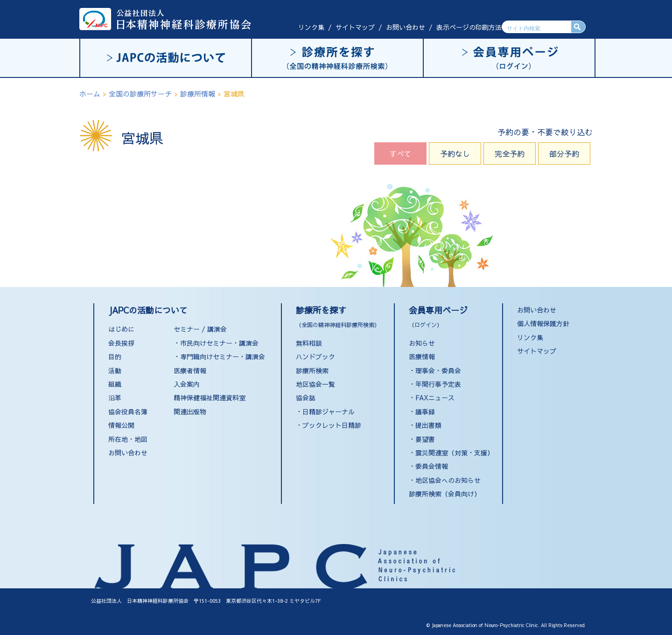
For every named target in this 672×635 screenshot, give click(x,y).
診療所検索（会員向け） (445, 494)
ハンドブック (315, 356)
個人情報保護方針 (543, 323)
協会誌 (306, 398)
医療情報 (422, 356)
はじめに (121, 329)
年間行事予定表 (438, 384)
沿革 (115, 398)
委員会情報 (432, 466)
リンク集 (311, 27)
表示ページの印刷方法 (469, 27)
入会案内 (187, 384)
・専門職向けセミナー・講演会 (219, 356)
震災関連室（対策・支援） (455, 453)
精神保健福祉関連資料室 (210, 398)
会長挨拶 (121, 343)
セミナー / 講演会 (200, 329)
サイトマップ (355, 27)
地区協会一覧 (315, 384)
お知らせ (422, 343)
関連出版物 (190, 412)
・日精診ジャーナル (325, 412)
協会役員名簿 (128, 412)
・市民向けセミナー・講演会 (216, 343)
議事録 (425, 412)
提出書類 (428, 425)
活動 (115, 370)
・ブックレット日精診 (329, 425)
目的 (115, 356)
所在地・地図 (128, 439)
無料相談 (309, 343)
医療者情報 (190, 370)
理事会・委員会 (438, 370)
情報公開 (121, 425)
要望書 (425, 439)
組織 (115, 384)
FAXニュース (435, 398)
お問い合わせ (406, 27)
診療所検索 (312, 370)
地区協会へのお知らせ (448, 480)
